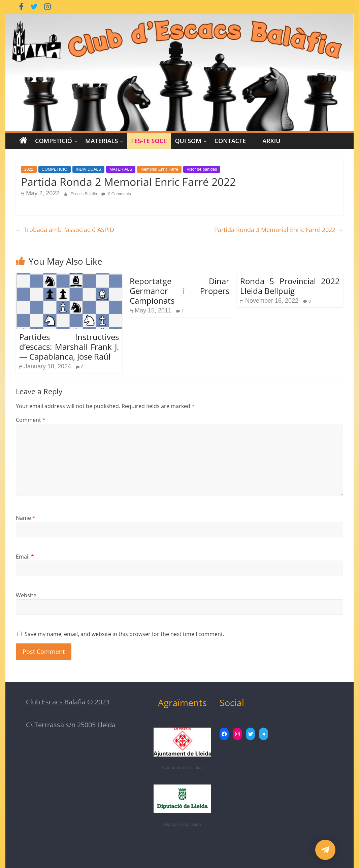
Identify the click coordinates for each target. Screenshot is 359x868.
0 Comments (116, 194)
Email (25, 557)
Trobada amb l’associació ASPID (65, 230)
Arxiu (271, 141)
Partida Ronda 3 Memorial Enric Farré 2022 (279, 230)
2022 (29, 169)
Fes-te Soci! (149, 141)
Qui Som (188, 141)
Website (26, 595)
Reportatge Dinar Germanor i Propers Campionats (179, 291)
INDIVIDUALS (88, 169)
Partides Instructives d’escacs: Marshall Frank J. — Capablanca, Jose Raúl (69, 347)
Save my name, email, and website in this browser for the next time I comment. (124, 634)
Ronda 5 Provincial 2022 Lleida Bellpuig (290, 286)
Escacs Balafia (84, 194)
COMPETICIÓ (54, 141)
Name (26, 518)
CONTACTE (230, 141)
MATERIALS (102, 141)
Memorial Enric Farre (159, 169)
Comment (31, 420)
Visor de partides (202, 169)
